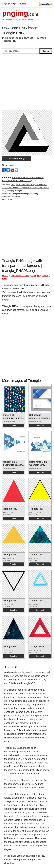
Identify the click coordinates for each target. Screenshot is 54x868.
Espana (23, 4)
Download (14, 426)
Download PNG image (17, 159)
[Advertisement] (27, 83)
